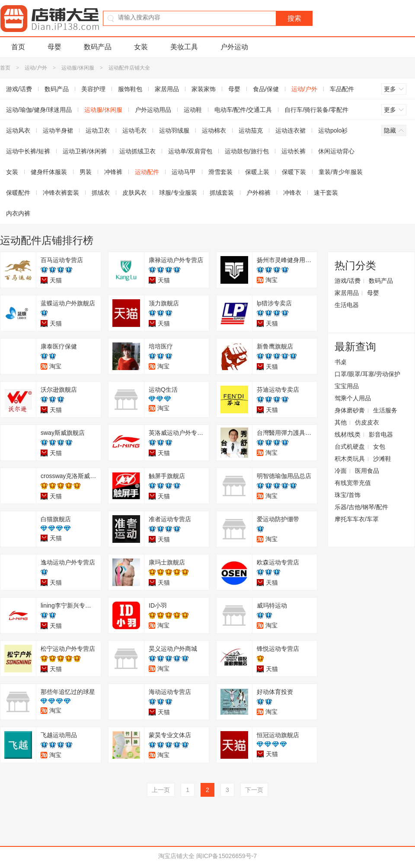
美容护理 (93, 89)
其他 (341, 422)
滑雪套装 (220, 172)
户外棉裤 (259, 193)
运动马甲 (184, 172)
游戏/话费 (348, 281)
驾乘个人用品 (353, 398)
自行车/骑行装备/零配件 (316, 110)
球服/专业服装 (178, 193)
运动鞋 (193, 110)
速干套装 (326, 193)
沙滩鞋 (382, 459)
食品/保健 (266, 89)
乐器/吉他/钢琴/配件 (361, 507)
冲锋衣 (292, 193)
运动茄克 (251, 130)
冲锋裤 (113, 172)
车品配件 (342, 89)
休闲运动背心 (336, 151)
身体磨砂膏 (350, 410)
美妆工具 (184, 47)
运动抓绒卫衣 (137, 151)
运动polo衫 (333, 130)
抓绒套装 (222, 193)
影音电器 (381, 434)
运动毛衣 (134, 130)
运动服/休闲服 (78, 68)
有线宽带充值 (353, 483)
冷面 (341, 471)
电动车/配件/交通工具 (243, 110)
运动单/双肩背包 (190, 151)
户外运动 (234, 47)
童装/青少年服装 (341, 172)
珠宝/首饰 (348, 495)
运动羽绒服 (174, 130)
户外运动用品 (153, 110)
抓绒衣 (101, 193)
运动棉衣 (214, 130)
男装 (86, 172)
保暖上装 (257, 172)
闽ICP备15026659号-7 (227, 856)
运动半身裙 (58, 130)
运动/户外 (36, 68)
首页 (18, 47)
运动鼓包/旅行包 (247, 151)
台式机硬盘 (350, 447)
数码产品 (98, 47)
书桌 (341, 362)
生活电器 (347, 305)
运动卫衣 (98, 130)
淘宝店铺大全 (176, 856)
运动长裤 (294, 151)
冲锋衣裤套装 (61, 193)
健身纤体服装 (49, 172)
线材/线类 (348, 434)
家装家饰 (204, 89)
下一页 (254, 790)
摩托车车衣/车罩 (357, 519)
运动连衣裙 (290, 130)
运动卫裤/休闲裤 (85, 151)
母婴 (54, 47)
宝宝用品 (347, 386)
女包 (379, 447)
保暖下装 (294, 172)
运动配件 (147, 172)
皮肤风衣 (134, 193)
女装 (141, 47)
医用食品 (367, 471)
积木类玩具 (350, 459)
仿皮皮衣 (367, 422)
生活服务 (385, 410)
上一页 (161, 790)
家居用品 (167, 89)
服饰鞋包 (130, 89)
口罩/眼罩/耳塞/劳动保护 (367, 374)
